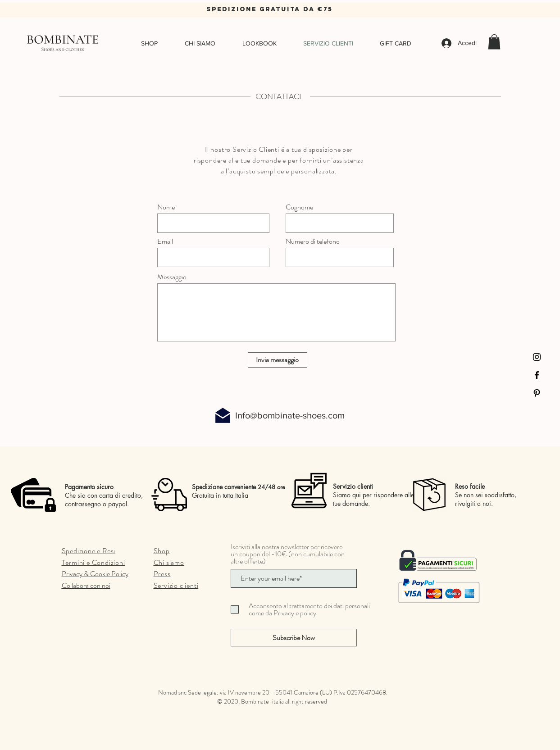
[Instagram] (537, 357)
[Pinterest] (537, 393)
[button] (494, 42)
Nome (166, 207)
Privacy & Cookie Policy (95, 574)
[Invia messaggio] (278, 360)
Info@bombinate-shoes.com (290, 415)
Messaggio (172, 277)
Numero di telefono (313, 241)
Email (165, 241)
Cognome (299, 207)
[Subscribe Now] (294, 638)
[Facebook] (537, 375)
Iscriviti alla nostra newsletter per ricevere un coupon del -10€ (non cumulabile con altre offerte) (288, 554)
